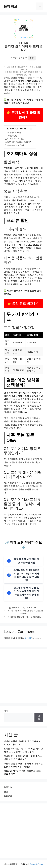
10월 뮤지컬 (31, 607)
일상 (6, 791)
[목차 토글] (31, 129)
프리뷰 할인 (12, 136)
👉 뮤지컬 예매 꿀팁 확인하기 (23, 115)
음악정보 (16, 607)
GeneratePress (36, 864)
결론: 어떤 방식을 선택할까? (19, 142)
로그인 (28, 638)
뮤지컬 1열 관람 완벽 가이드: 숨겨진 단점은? (25, 617)
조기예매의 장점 (14, 132)
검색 (6, 711)
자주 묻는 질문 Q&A (16, 145)
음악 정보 (10, 6)
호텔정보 (8, 796)
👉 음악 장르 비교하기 (24, 303)
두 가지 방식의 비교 (15, 139)
